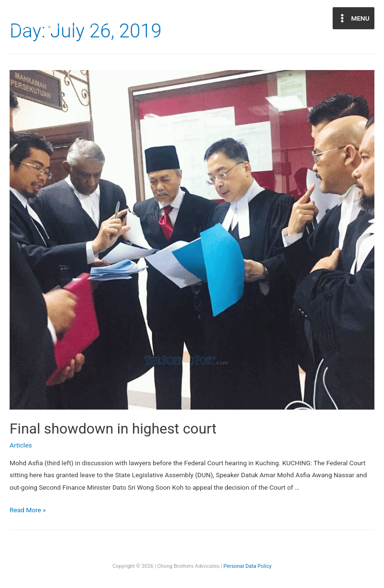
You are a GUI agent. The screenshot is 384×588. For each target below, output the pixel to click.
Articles (21, 445)
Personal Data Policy (248, 566)
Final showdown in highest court (113, 429)
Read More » (28, 510)
